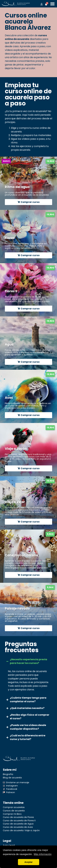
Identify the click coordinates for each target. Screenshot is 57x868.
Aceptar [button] (29, 862)
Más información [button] (43, 854)
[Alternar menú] (52, 4)
